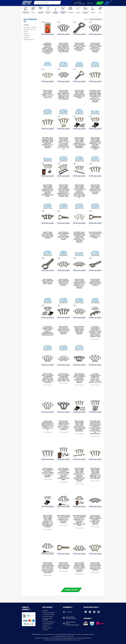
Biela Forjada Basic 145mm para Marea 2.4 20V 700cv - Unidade (48, 282)
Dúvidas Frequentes (48, 624)
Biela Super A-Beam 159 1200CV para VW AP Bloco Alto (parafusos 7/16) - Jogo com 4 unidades (63, 519)
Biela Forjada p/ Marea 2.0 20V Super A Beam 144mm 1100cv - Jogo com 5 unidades (79, 330)
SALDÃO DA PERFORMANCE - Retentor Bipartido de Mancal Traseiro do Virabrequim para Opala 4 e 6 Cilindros (48, 48)
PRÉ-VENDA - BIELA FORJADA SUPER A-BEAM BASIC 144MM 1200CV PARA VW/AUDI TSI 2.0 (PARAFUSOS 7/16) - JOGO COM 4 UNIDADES (79, 237)
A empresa (45, 611)
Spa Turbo (27, 3)
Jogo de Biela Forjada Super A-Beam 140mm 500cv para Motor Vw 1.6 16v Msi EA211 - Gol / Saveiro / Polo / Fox (48, 425)
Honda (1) (26, 34)
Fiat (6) (26, 31)
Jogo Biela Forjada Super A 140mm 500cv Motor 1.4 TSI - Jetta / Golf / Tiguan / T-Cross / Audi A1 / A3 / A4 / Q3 (95, 378)
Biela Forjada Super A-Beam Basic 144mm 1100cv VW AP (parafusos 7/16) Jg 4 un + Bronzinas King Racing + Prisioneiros (79, 143)
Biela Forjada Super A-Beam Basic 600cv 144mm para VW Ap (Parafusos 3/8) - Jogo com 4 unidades (95, 48)
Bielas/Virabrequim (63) (30, 20)
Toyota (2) (27, 36)
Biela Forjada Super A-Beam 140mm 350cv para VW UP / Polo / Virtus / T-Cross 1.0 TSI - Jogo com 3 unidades (63, 425)
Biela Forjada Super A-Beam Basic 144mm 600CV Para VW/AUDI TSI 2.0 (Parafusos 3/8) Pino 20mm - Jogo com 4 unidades (63, 48)
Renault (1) (27, 38)
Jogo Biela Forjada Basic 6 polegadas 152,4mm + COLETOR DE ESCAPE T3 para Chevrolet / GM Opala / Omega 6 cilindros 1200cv (95, 332)
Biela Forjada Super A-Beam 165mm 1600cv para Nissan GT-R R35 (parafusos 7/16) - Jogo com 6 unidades (79, 284)
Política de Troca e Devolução (47, 619)
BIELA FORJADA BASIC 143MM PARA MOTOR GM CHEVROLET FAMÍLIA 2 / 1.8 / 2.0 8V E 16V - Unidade (63, 236)
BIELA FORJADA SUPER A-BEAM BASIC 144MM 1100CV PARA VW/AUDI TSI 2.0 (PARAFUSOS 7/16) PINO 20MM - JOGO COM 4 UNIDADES (95, 473)
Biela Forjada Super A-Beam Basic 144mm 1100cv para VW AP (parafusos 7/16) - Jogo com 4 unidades (95, 189)
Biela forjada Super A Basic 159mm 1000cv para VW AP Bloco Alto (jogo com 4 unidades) (63, 330)
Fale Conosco (46, 626)
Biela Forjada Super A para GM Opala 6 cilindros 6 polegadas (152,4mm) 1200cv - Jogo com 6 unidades (95, 520)
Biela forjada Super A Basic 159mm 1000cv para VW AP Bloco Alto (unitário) (95, 282)
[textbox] (46, 3)
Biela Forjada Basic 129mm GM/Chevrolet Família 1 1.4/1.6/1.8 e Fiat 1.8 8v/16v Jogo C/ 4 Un (48, 94)
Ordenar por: (87, 19)
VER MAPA (59, 634)
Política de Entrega (48, 617)
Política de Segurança (48, 615)
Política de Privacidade (49, 613)
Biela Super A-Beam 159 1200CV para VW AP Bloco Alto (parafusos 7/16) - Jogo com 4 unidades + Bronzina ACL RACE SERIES (79, 521)
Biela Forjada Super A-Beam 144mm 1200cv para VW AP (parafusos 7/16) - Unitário (63, 566)
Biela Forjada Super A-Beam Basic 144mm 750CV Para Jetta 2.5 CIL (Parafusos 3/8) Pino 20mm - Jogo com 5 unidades (63, 95)
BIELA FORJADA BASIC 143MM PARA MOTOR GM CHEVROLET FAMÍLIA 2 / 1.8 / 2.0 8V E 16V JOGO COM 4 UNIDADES (48, 473)
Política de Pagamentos (49, 622)
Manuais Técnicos (47, 628)
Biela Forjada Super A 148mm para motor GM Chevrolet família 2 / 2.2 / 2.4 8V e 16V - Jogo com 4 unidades (79, 567)
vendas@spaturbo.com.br (71, 618)
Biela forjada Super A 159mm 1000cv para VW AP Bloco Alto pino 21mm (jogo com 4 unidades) (95, 566)
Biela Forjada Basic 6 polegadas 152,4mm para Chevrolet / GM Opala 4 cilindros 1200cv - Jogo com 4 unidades (48, 378)
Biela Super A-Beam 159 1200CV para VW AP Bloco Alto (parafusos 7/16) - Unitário (95, 235)
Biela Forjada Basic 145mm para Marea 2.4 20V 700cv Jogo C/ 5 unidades (63, 282)
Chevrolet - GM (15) (29, 29)
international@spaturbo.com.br (72, 625)
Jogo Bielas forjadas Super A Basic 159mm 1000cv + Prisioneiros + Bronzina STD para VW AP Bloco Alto (48, 331)
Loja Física (45, 630)
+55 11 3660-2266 (69, 612)
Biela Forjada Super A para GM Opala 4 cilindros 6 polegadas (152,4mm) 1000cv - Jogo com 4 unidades (79, 378)
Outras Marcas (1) (29, 40)
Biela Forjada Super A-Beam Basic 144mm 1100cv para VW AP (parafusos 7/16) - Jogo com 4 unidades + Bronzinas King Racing (95, 143)
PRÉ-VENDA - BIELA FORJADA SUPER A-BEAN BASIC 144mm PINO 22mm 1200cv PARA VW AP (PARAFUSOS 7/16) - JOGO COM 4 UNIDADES (48, 143)
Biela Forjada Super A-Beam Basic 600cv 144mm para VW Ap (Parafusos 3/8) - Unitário (79, 47)
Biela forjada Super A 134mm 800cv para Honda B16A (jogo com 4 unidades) (48, 235)
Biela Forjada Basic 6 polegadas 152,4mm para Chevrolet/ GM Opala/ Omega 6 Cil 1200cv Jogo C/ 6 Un (63, 377)
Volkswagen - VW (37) (30, 27)
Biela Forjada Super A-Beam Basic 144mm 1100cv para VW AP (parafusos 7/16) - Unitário (79, 94)
